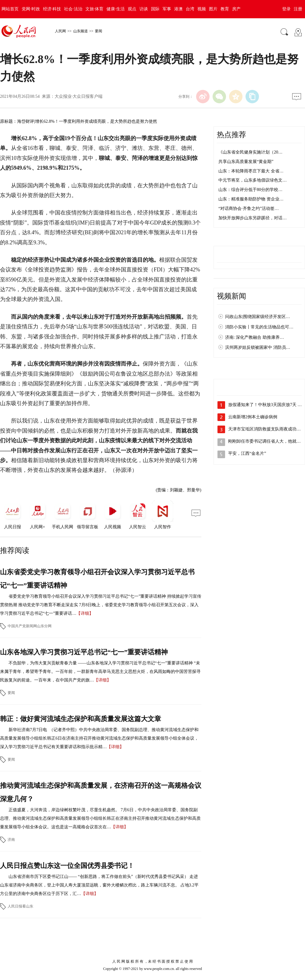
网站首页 (10, 9)
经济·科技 (52, 9)
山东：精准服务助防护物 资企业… (251, 199)
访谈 (144, 9)
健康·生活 (116, 9)
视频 (202, 9)
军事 (167, 9)
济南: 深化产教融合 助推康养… (255, 337)
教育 (225, 9)
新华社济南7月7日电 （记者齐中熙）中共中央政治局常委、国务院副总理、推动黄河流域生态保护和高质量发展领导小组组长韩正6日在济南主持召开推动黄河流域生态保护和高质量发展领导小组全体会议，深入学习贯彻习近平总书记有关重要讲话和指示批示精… (99, 738)
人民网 (60, 31)
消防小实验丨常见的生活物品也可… (259, 327)
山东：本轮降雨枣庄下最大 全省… (251, 171)
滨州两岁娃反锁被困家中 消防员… (258, 347)
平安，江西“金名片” (247, 453)
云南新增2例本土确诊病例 (253, 417)
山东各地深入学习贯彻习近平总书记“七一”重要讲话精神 (84, 652)
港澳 (178, 9)
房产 (236, 9)
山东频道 (81, 31)
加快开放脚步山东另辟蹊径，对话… (253, 218)
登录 (286, 9)
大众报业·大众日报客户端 (79, 96)
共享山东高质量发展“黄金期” (246, 162)
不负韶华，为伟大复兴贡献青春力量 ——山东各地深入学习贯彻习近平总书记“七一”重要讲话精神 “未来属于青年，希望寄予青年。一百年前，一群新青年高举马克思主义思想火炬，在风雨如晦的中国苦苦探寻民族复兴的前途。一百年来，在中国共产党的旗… (100, 672)
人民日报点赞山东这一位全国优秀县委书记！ (67, 866)
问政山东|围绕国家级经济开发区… (258, 317)
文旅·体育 (95, 9)
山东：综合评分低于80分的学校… (250, 190)
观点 (132, 9)
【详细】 (85, 613)
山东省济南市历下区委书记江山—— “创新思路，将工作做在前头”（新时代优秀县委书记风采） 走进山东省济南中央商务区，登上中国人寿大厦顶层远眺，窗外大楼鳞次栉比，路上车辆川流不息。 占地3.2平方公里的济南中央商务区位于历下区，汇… (99, 885)
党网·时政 (31, 9)
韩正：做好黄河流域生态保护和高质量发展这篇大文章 (81, 719)
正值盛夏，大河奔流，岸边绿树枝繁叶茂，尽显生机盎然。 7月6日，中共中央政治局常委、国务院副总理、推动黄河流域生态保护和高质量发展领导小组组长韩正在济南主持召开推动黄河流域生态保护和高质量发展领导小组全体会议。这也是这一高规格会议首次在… (100, 818)
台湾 (190, 9)
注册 (298, 9)
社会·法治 (73, 9)
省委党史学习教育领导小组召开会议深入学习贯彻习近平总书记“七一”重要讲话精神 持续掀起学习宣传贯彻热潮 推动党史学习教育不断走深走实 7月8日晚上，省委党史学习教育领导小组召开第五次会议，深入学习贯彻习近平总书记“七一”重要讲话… (101, 605)
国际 (155, 9)
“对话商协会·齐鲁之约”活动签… (249, 209)
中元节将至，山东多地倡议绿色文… (253, 180)
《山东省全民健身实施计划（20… (250, 152)
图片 (213, 9)
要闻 (99, 31)
